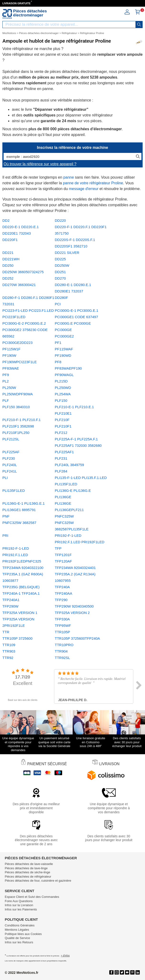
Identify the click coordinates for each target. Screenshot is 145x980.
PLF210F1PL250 (16, 433)
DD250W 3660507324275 (23, 272)
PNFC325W (64, 516)
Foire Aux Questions (19, 901)
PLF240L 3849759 (69, 465)
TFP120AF (63, 561)
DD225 (60, 259)
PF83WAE (11, 368)
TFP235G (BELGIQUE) (21, 587)
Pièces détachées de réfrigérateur (28, 877)
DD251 (60, 272)
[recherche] (139, 25)
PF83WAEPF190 (68, 368)
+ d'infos (65, 956)
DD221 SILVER (67, 253)
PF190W (9, 355)
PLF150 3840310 (16, 407)
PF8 (58, 362)
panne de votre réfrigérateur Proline (93, 183)
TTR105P (62, 632)
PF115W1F (11, 349)
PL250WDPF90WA (18, 394)
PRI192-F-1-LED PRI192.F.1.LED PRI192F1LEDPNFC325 (22, 555)
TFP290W (10, 606)
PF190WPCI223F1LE (20, 362)
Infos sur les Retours (19, 942)
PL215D (61, 381)
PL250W (9, 388)
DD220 (60, 220)
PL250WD (63, 388)
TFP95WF (63, 626)
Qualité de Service (17, 938)
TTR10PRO (64, 645)
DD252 (8, 278)
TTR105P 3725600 (17, 638)
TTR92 (8, 658)
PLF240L (10, 465)
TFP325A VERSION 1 (20, 613)
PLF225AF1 (64, 452)
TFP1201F (63, 555)
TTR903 (9, 651)
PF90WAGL (64, 375)
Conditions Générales (20, 925)
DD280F (61, 298)
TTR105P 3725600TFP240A (77, 638)
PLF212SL (11, 439)
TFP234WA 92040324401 (75, 568)
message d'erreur (84, 189)
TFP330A (62, 619)
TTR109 (9, 645)
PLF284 (61, 471)
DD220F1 (10, 240)
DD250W (62, 265)
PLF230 (9, 458)
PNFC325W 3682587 (19, 523)
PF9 (6, 375)
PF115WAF (64, 349)
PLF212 (61, 433)
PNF (6, 516)
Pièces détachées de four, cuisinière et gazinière (38, 881)
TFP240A (62, 587)
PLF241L (10, 471)
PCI (58, 304)
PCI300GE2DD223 (17, 343)
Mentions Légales (17, 930)
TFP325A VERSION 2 (72, 613)
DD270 (60, 278)
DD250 (8, 265)
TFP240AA (63, 593)
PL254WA (63, 394)
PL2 (6, 381)
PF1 (58, 343)
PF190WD (63, 355)
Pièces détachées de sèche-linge (27, 872)
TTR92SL (62, 658)
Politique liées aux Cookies (23, 934)
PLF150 (61, 400)
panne (69, 177)
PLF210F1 (63, 426)
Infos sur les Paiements (21, 909)
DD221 (8, 253)
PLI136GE (63, 503)
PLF (6, 400)
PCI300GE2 (64, 336)
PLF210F (62, 420)
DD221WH (11, 259)
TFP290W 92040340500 (74, 606)
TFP (58, 548)
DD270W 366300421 (19, 285)
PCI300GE (63, 330)
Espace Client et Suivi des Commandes (32, 897)
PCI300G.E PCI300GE (73, 323)
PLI (5, 478)
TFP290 (61, 600)
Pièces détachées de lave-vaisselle (29, 864)
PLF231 (61, 458)
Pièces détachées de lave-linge (26, 868)
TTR (6, 632)
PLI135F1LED (14, 490)
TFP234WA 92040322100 (23, 568)
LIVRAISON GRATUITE (16, 3)
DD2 (6, 220)
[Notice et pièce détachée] (7, 14)
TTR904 (61, 651)
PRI (5, 535)
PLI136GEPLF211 (69, 510)
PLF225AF (11, 452)
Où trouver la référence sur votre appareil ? (40, 164)
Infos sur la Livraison (19, 905)
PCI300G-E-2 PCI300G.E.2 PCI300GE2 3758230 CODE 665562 (25, 330)
